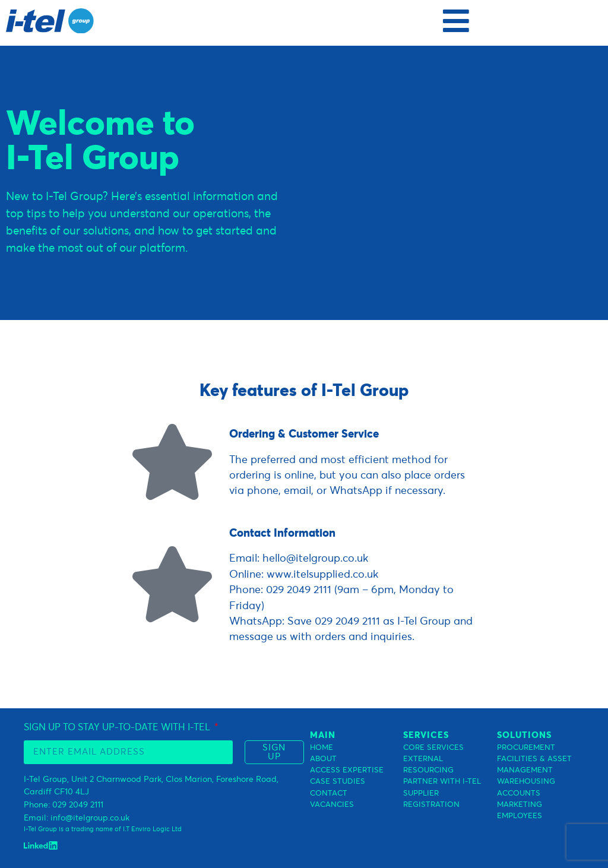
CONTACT (329, 793)
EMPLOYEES (520, 816)
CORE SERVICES (433, 748)
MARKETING (520, 805)
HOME (322, 748)
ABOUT (323, 759)
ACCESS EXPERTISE (347, 770)
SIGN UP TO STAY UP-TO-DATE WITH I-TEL (118, 727)
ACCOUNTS (519, 793)
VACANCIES (332, 805)
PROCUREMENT (526, 748)
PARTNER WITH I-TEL (442, 782)
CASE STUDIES (338, 782)
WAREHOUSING (526, 782)
